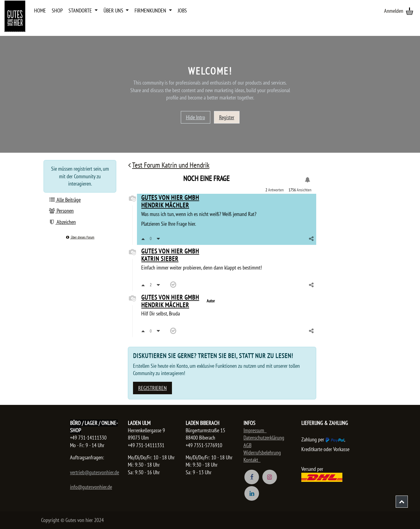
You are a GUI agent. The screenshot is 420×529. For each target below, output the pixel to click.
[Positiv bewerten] (143, 239)
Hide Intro (196, 117)
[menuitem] (40, 11)
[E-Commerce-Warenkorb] (409, 11)
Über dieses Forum (80, 237)
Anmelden (394, 11)
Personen (61, 211)
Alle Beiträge (65, 200)
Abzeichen (62, 222)
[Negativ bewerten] (158, 239)
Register (227, 117)
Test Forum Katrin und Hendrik (169, 165)
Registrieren (152, 388)
